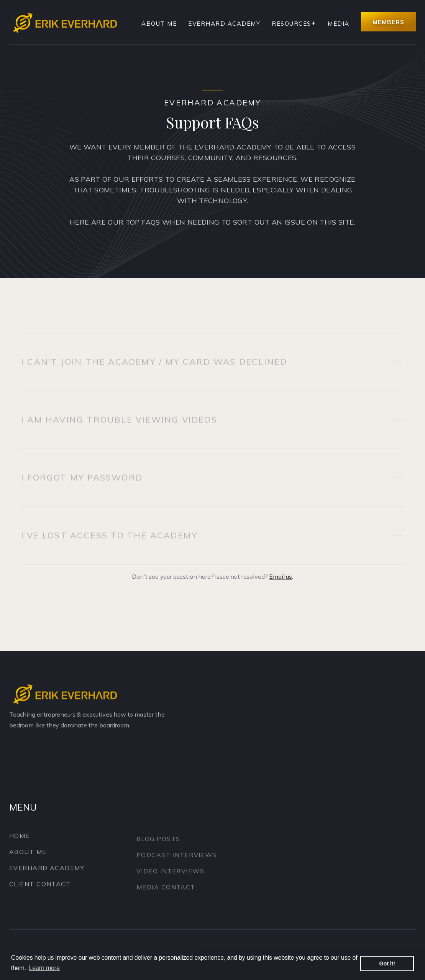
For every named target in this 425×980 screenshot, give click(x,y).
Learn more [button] (44, 968)
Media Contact (166, 893)
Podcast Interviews (177, 861)
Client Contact (40, 887)
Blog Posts (158, 845)
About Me (159, 24)
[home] (67, 22)
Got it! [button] (387, 964)
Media (339, 24)
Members (388, 22)
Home (20, 839)
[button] (294, 24)
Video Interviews (170, 877)
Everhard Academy (224, 24)
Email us (281, 576)
